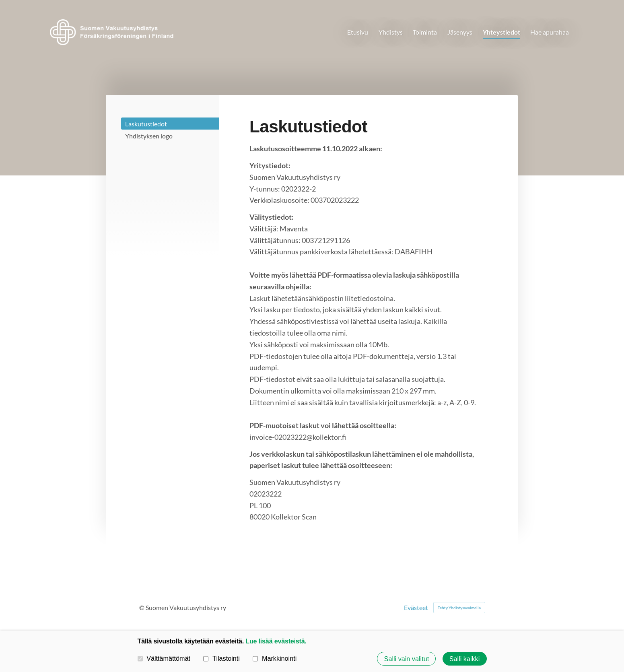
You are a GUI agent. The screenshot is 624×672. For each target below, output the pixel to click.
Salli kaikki (465, 659)
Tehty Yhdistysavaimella (459, 608)
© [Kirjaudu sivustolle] (142, 607)
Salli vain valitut (407, 659)
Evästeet (416, 608)
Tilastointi (221, 658)
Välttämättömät (164, 658)
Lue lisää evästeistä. (276, 641)
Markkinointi (275, 658)
